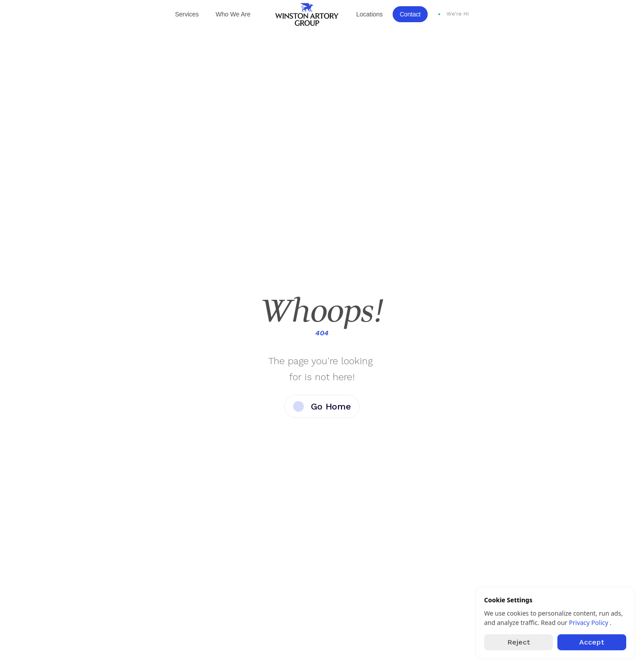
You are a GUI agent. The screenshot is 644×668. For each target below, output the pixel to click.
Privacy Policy (589, 622)
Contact (410, 14)
